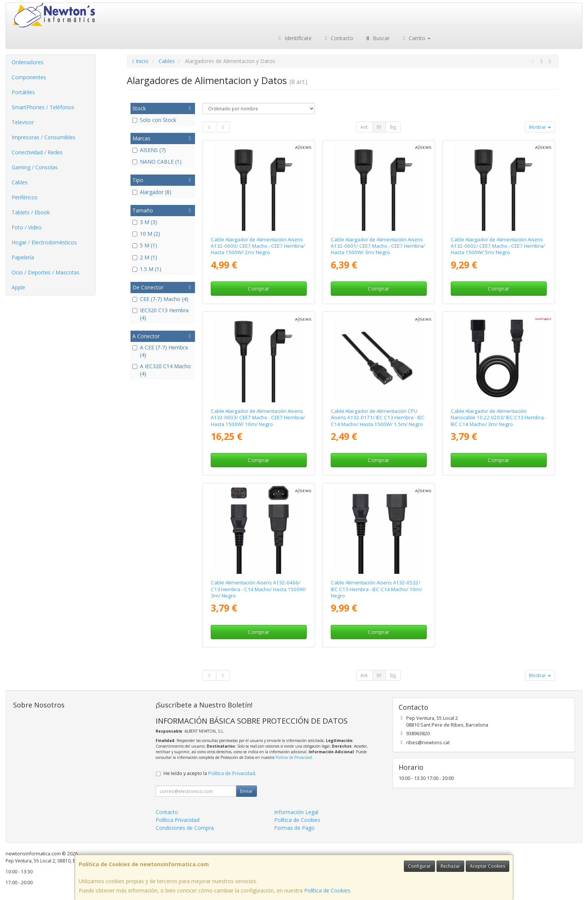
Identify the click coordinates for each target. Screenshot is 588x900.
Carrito (416, 38)
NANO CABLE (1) (157, 162)
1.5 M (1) (147, 269)
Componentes (29, 77)
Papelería (23, 257)
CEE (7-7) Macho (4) (160, 299)
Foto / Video (27, 227)
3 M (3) (145, 222)
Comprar (259, 288)
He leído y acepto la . (210, 773)
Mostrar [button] (540, 127)
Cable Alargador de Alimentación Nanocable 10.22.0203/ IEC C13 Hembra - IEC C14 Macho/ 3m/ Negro (499, 418)
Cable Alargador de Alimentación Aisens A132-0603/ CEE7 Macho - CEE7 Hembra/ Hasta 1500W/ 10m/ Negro (258, 418)
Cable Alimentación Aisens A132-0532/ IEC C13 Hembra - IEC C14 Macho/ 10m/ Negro (376, 589)
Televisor (23, 122)
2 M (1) (145, 257)
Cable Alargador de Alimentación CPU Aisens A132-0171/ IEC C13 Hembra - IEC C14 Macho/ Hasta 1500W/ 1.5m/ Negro (378, 418)
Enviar (246, 791)
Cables (20, 182)
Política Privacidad (178, 820)
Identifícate (294, 38)
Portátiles (23, 92)
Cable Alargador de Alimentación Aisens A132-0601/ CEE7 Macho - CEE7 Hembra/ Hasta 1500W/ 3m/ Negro (378, 246)
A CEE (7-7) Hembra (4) (160, 351)
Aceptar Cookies (487, 866)
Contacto (338, 38)
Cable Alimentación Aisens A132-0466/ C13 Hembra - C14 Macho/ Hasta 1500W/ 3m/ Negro (258, 589)
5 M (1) (145, 245)
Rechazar (450, 866)
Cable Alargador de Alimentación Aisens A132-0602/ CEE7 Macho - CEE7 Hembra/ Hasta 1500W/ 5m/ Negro (498, 246)
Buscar (377, 38)
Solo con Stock (154, 120)
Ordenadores (28, 62)
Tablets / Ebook (31, 212)
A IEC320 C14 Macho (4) (162, 370)
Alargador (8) (152, 192)
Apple (18, 287)
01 (379, 127)
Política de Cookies (327, 890)
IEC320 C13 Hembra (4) (160, 314)
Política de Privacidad (294, 757)
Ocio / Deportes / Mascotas (46, 272)
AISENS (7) (149, 150)
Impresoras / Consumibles (43, 137)
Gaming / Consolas (35, 167)
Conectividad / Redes (37, 152)
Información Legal (296, 812)
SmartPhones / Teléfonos (43, 107)
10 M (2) (146, 234)
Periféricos (25, 197)
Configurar (419, 866)
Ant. (364, 127)
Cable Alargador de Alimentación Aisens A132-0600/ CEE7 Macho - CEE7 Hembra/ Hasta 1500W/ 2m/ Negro (258, 246)
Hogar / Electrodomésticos (44, 242)
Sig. (393, 127)
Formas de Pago (294, 828)
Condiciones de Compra (185, 828)
